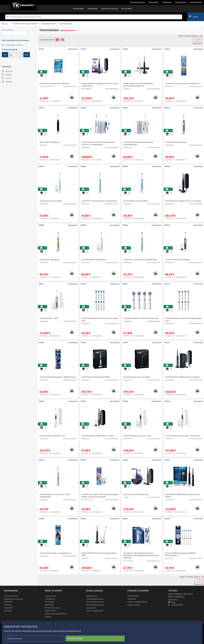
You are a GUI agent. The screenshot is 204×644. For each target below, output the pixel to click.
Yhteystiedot (8, 608)
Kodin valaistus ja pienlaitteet (24, 24)
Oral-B (6, 78)
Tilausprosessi (50, 596)
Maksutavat (49, 605)
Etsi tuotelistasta (7, 30)
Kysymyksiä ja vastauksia (13, 599)
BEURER (7, 71)
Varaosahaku (91, 608)
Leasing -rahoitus (134, 605)
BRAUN (7, 75)
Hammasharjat (64, 24)
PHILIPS (7, 82)
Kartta (172, 603)
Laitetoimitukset (133, 596)
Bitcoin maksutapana (53, 608)
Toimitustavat (50, 599)
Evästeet (48, 617)
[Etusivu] (23, 5)
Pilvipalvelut (132, 599)
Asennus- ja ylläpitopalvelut (137, 602)
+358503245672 (176, 605)
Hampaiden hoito (47, 24)
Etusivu (5, 24)
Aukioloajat (8, 611)
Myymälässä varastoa (12, 45)
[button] (72, 97)
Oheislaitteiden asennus (95, 605)
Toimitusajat (49, 602)
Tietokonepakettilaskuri (95, 599)
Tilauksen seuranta (11, 596)
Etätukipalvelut (91, 596)
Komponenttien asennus (95, 602)
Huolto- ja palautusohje (94, 611)
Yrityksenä (8, 605)
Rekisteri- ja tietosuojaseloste (56, 614)
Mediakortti (8, 602)
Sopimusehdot (50, 611)
